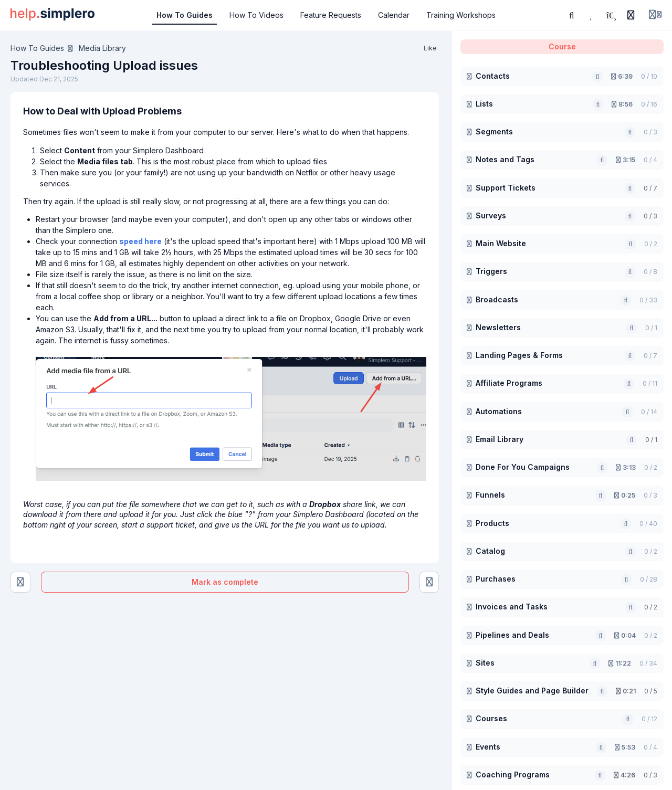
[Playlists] (611, 15)
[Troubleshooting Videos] (20, 582)
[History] (631, 15)
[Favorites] (592, 15)
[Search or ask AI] (572, 15)
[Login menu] (655, 15)
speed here (140, 241)
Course (562, 46)
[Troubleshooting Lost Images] (429, 582)
